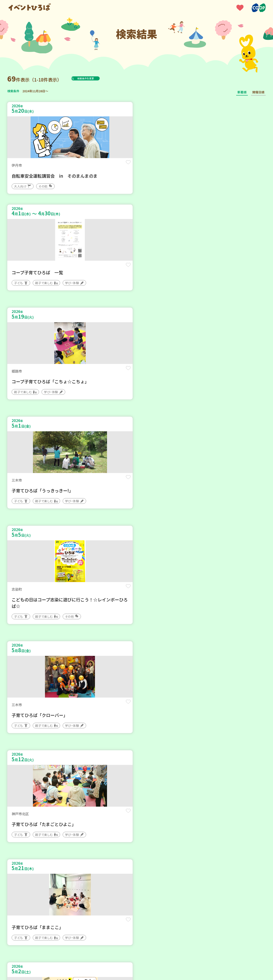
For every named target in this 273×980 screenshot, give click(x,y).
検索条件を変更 (96, 78)
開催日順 (258, 92)
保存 (79, 166)
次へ (157, 850)
